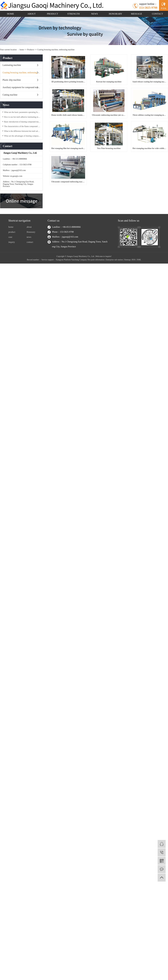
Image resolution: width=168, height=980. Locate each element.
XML (139, 289)
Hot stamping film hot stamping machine (71, 194)
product (12, 261)
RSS (134, 289)
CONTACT (158, 14)
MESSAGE (136, 14)
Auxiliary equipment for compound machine (22, 87)
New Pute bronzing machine (116, 194)
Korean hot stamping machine (116, 85)
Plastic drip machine (12, 80)
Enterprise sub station (114, 289)
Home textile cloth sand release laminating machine (116, 121)
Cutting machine (10, 95)
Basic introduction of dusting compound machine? (22, 122)
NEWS (95, 14)
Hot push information (96, 289)
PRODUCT (52, 14)
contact (30, 271)
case (10, 266)
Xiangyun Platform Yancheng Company (71, 289)
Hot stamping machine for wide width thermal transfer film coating (71, 231)
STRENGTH (74, 14)
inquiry (12, 271)
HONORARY (115, 14)
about (29, 256)
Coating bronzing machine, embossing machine (56, 50)
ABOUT (32, 14)
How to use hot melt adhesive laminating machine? (22, 117)
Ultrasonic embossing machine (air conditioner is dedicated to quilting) (71, 158)
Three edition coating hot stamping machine (116, 158)
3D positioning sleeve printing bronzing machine (71, 85)
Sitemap (127, 289)
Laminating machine (12, 65)
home (22, 50)
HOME (11, 14)
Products (31, 50)
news (29, 266)
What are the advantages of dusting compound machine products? (22, 136)
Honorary (31, 261)
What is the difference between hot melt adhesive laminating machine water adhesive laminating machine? (22, 131)
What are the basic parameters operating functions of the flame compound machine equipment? (22, 112)
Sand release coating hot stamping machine (71, 121)
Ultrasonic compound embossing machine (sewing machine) (116, 231)
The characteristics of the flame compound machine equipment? (22, 126)
